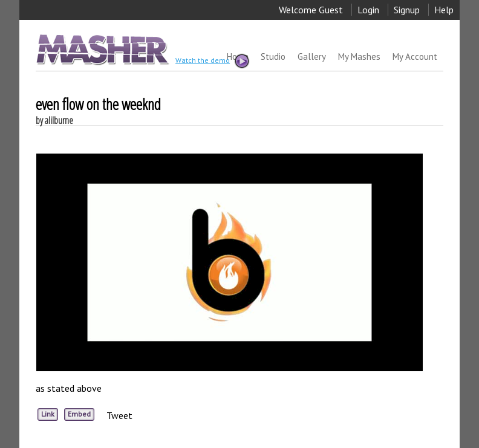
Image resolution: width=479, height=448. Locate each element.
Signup (407, 10)
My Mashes (359, 57)
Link (48, 414)
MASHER (101, 49)
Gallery (312, 57)
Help (444, 10)
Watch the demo (212, 61)
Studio (273, 57)
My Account (415, 57)
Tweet (119, 415)
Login (368, 10)
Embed (79, 414)
